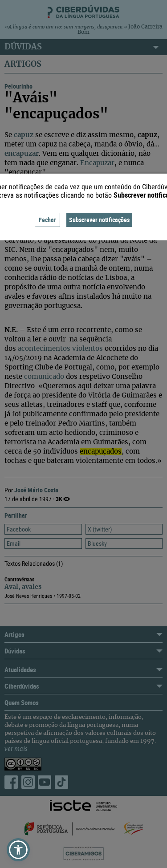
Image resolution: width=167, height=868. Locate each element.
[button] (18, 850)
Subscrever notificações (99, 220)
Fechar (47, 220)
